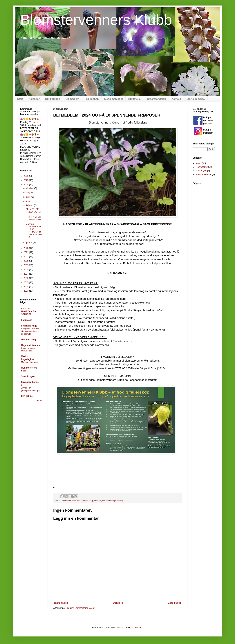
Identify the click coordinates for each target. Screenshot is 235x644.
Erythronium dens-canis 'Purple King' (77, 501)
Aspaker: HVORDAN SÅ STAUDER (29, 311)
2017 (26, 274)
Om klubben (53, 99)
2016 (26, 278)
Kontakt (176, 99)
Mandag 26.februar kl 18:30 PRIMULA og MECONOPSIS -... (34, 231)
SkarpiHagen (28, 376)
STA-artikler (27, 396)
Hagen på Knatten (30, 345)
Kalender (34, 99)
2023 (26, 248)
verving (120, 501)
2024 (26, 185)
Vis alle (40, 400)
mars (29, 201)
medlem (98, 501)
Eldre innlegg (174, 603)
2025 (26, 180)
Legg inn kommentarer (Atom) (81, 608)
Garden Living (29, 340)
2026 (26, 176)
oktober (30, 188)
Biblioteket (135, 99)
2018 (26, 270)
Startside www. (196, 99)
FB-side (208, 124)
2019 (26, 265)
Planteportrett (202, 167)
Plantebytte (201, 171)
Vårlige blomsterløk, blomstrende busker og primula (30, 331)
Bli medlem (72, 99)
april (29, 197)
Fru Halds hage (29, 326)
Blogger (139, 628)
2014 (26, 287)
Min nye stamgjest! (30, 362)
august (30, 193)
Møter (198, 163)
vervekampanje (109, 501)
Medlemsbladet (114, 99)
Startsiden (118, 603)
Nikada (120, 628)
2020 (26, 261)
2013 (26, 291)
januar (30, 243)
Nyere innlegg (61, 603)
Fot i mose (27, 320)
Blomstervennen (204, 175)
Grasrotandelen (156, 99)
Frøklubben (92, 99)
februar (30, 205)
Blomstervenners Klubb (96, 20)
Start (20, 99)
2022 (26, 252)
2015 (26, 282)
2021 (26, 257)
